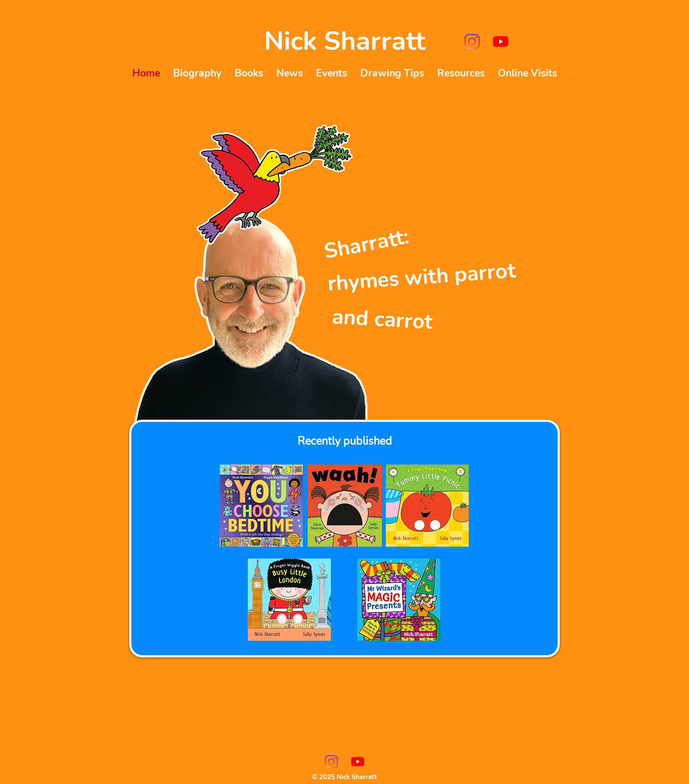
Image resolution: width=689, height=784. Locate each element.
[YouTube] (501, 42)
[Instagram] (472, 42)
